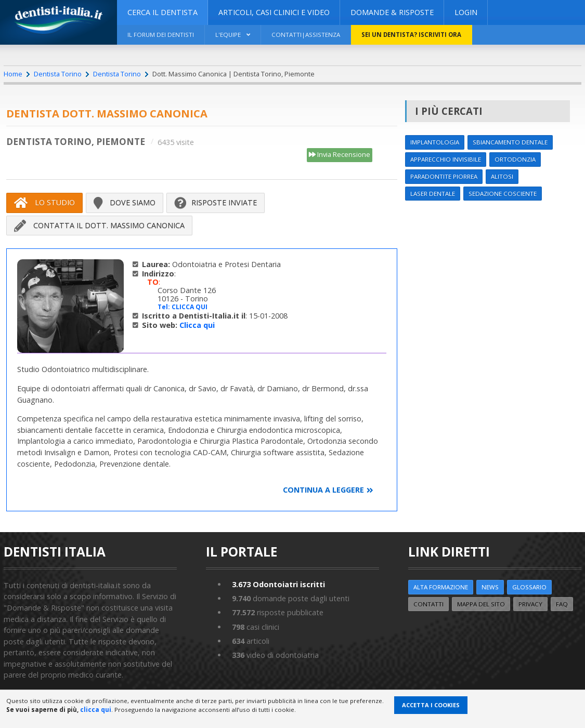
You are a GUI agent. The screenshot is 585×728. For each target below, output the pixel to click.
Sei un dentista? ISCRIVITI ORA (411, 35)
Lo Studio (44, 203)
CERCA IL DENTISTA (162, 12)
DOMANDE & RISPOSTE (392, 12)
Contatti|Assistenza (306, 35)
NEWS (490, 587)
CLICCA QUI (190, 307)
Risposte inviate (216, 203)
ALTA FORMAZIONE (441, 587)
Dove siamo (125, 203)
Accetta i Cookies (431, 705)
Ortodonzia (515, 159)
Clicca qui (197, 325)
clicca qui (96, 710)
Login (466, 12)
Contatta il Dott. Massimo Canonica (99, 226)
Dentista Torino (58, 74)
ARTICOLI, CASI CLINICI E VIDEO (274, 12)
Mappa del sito (481, 604)
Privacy (530, 604)
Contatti (428, 604)
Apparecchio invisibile (446, 159)
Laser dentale (433, 194)
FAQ (562, 604)
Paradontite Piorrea (444, 176)
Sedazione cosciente (503, 194)
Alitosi (502, 176)
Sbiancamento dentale (510, 142)
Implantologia (435, 142)
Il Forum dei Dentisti (161, 35)
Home (13, 74)
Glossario (529, 587)
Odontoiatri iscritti (278, 584)
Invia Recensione (340, 155)
